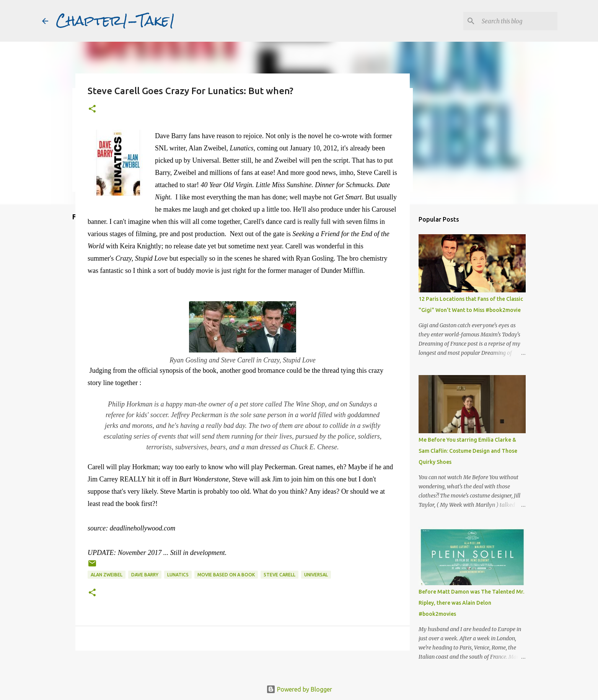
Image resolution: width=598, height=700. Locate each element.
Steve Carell (279, 575)
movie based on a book (226, 575)
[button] (92, 109)
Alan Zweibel (107, 575)
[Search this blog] (517, 21)
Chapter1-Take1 (116, 21)
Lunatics (178, 575)
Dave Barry (145, 575)
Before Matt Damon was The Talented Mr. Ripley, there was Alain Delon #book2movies (471, 603)
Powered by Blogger (299, 689)
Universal (316, 575)
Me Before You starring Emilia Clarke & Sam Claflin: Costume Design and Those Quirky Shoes (468, 451)
